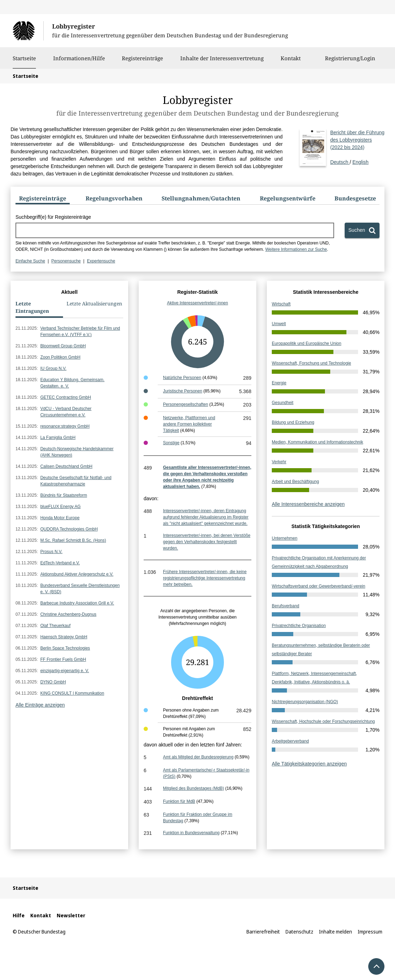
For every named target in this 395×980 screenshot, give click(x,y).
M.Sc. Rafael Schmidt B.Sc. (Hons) (73, 540)
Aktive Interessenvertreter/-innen (197, 303)
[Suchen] (362, 230)
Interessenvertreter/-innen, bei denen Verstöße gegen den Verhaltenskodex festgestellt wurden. (207, 542)
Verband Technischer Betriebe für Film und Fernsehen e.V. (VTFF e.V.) (80, 331)
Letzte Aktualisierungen (94, 303)
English (360, 162)
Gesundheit (283, 403)
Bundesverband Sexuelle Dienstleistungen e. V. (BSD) (80, 589)
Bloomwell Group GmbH (63, 346)
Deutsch (357, 147)
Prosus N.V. (51, 552)
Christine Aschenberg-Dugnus (68, 614)
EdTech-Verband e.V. (60, 563)
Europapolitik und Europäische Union (306, 343)
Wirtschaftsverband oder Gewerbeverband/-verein (318, 586)
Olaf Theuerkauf (55, 626)
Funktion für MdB (179, 801)
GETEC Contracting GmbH (65, 397)
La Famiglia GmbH (58, 438)
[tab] (43, 200)
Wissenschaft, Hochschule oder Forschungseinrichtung (323, 721)
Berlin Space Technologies (65, 648)
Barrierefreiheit (263, 932)
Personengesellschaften (186, 404)
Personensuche (66, 261)
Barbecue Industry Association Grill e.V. (77, 603)
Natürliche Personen (182, 378)
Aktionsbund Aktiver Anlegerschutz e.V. (77, 574)
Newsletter (71, 915)
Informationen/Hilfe (79, 62)
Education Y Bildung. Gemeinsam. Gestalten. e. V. (72, 383)
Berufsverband (286, 606)
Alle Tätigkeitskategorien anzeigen (309, 764)
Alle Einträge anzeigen (40, 705)
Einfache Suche (30, 261)
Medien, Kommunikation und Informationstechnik (317, 442)
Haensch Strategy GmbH (64, 637)
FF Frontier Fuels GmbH (63, 659)
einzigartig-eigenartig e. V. (64, 671)
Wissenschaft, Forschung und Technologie (311, 363)
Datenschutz (299, 932)
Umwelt (279, 324)
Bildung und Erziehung (293, 422)
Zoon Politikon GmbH (60, 357)
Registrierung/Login (350, 62)
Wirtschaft (281, 304)
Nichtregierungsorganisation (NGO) (305, 702)
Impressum (370, 932)
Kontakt (291, 62)
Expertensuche (101, 261)
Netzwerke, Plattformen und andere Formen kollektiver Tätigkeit (189, 424)
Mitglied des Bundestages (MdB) (193, 788)
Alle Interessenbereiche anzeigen (308, 504)
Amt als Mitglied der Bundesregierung (198, 757)
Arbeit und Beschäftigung (295, 482)
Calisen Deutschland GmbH (66, 466)
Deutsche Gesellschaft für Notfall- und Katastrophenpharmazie (76, 481)
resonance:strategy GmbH (65, 426)
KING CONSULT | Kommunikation (72, 693)
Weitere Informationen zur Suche (296, 249)
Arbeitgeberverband (290, 741)
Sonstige (171, 443)
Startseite (24, 58)
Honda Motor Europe (60, 518)
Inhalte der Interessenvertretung (222, 62)
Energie (279, 383)
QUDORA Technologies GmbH (69, 529)
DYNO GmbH (53, 682)
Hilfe (19, 915)
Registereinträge (142, 62)
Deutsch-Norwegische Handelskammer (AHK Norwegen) (77, 452)
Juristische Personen (183, 391)
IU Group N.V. (53, 368)
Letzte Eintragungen (32, 307)
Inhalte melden (336, 932)
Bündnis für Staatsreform (64, 495)
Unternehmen (285, 538)
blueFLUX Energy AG (60, 507)
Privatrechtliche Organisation (299, 626)
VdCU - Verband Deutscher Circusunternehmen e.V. (66, 412)
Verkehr (279, 462)
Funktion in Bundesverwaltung (191, 833)
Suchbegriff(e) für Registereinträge (53, 217)
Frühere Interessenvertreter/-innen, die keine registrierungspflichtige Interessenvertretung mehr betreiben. (205, 578)
